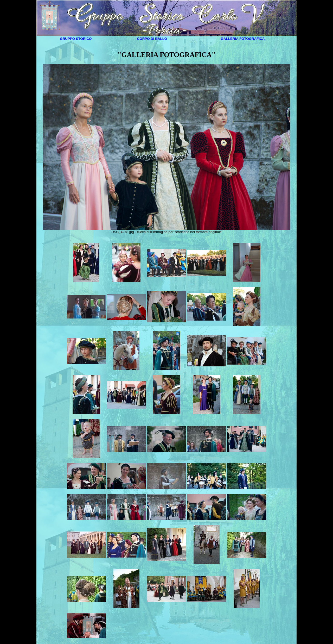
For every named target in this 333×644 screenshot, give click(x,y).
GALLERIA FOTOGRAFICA (243, 39)
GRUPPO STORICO (76, 39)
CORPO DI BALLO (152, 39)
